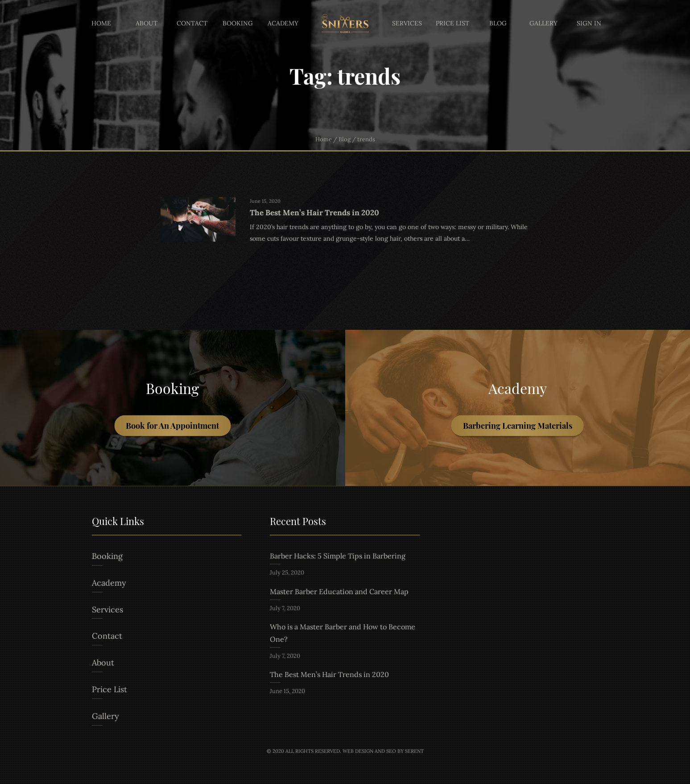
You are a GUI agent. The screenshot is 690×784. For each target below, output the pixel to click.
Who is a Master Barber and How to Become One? (343, 633)
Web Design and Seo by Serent (383, 751)
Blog (498, 23)
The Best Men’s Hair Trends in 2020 (329, 674)
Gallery (543, 23)
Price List (452, 23)
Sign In (589, 23)
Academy (283, 23)
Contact (192, 23)
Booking (238, 23)
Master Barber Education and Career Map (339, 591)
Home (101, 23)
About (147, 23)
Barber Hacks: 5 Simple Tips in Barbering (338, 556)
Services (407, 23)
